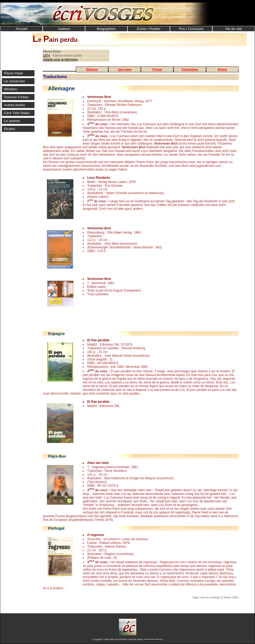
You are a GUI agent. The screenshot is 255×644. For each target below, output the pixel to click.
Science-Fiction (16, 97)
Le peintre (12, 121)
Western (11, 89)
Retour (222, 69)
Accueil (21, 29)
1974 (47, 56)
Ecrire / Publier (149, 29)
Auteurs (64, 29)
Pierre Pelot (13, 73)
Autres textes (14, 105)
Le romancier (14, 81)
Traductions (190, 69)
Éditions (92, 69)
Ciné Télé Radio (17, 113)
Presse (157, 69)
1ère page (125, 69)
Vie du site (233, 29)
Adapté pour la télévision (60, 60)
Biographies (106, 29)
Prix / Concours (191, 29)
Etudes (10, 129)
